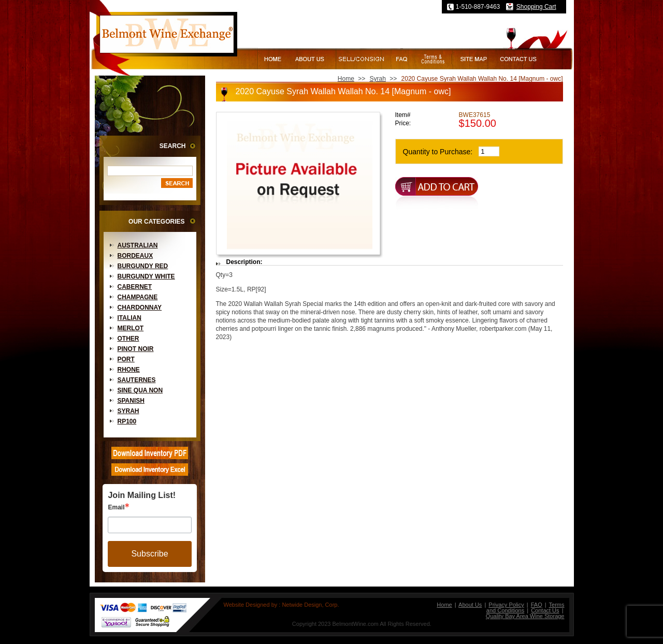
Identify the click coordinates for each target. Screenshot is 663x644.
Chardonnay (140, 308)
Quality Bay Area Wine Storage (525, 616)
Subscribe (149, 554)
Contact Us (545, 610)
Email (116, 507)
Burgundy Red (143, 266)
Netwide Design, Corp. (310, 605)
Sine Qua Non (140, 390)
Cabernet (135, 287)
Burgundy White (146, 276)
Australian (138, 245)
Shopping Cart (536, 7)
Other (128, 339)
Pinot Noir (136, 349)
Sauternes (137, 380)
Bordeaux (135, 256)
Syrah (128, 411)
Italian (129, 318)
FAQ (537, 605)
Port (126, 359)
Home (346, 79)
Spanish (131, 401)
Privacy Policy (506, 605)
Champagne (138, 297)
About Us (470, 605)
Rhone (129, 370)
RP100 (127, 421)
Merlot (131, 328)
